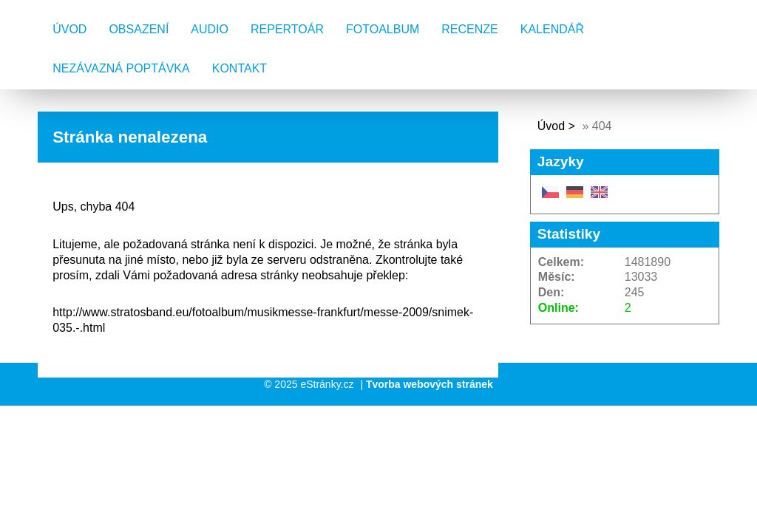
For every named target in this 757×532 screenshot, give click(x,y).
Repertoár (287, 29)
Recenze (469, 29)
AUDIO (210, 29)
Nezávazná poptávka (121, 68)
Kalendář (552, 29)
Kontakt (240, 68)
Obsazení (139, 29)
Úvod (69, 29)
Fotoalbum (383, 29)
